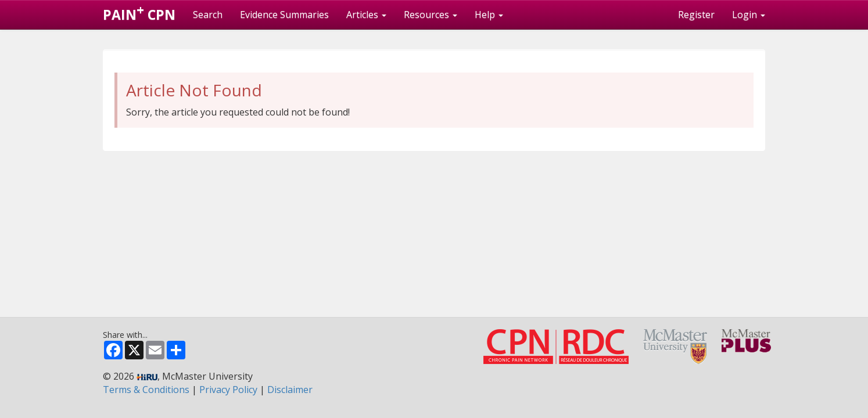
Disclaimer (290, 390)
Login (749, 15)
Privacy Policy (228, 390)
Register (696, 15)
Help (489, 15)
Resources (431, 15)
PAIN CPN (139, 12)
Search (208, 15)
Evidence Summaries (284, 15)
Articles (366, 15)
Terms (146, 390)
